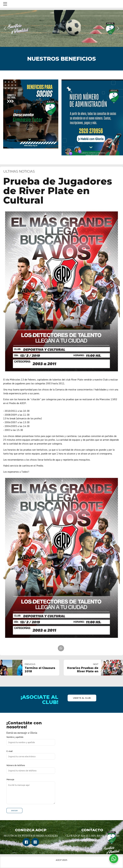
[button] (5, 28)
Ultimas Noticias (19, 171)
